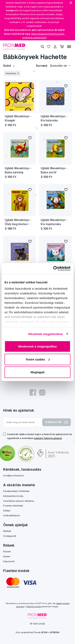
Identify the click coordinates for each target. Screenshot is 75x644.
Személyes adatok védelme (19, 501)
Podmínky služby (34, 607)
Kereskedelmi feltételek (16, 491)
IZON (44, 632)
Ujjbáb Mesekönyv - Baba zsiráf (54, 170)
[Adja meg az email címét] (24, 422)
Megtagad (37, 372)
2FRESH (54, 632)
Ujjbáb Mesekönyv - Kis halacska (54, 118)
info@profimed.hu (14, 475)
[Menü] (69, 47)
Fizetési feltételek (13, 506)
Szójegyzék (10, 536)
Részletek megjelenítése (46, 334)
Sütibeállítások (12, 515)
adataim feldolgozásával (48, 438)
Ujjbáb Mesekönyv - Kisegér (18, 118)
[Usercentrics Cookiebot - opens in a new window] (54, 268)
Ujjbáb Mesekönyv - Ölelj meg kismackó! (18, 222)
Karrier (7, 556)
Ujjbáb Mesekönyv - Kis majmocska (54, 222)
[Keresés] (42, 47)
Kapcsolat (9, 561)
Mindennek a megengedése (37, 346)
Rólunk (7, 551)
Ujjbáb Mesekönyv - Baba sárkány (18, 170)
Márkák (7, 531)
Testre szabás (38, 359)
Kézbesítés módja (13, 496)
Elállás (7, 510)
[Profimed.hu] (14, 46)
